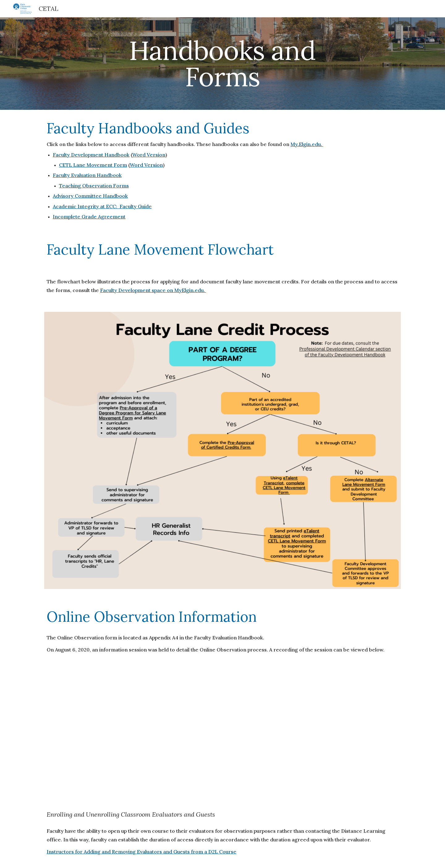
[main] (222, 64)
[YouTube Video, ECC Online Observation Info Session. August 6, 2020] (222, 733)
